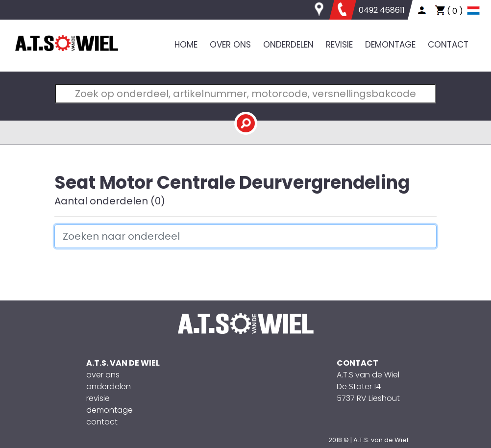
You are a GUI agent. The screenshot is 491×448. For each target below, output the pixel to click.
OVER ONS (230, 45)
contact (102, 422)
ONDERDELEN (288, 45)
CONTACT (448, 45)
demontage (110, 410)
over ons (103, 375)
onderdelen (109, 386)
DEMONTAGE (390, 45)
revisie (98, 398)
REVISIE (339, 45)
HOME (186, 45)
